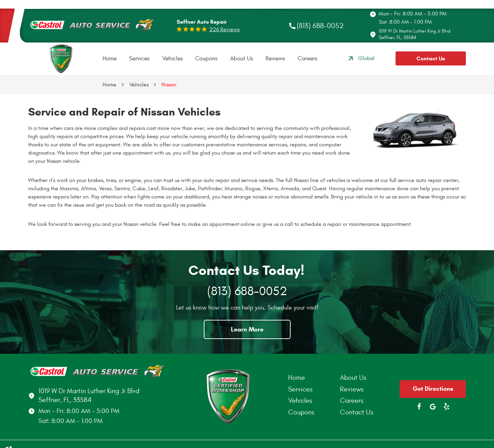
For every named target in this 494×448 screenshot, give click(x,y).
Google (433, 407)
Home (110, 59)
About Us (242, 59)
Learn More (247, 329)
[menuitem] (110, 59)
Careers (308, 59)
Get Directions (433, 389)
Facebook (419, 407)
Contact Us (431, 58)
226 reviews (224, 29)
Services (139, 59)
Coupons (206, 59)
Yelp (447, 407)
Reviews (275, 59)
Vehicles (173, 59)
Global (361, 59)
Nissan (169, 85)
